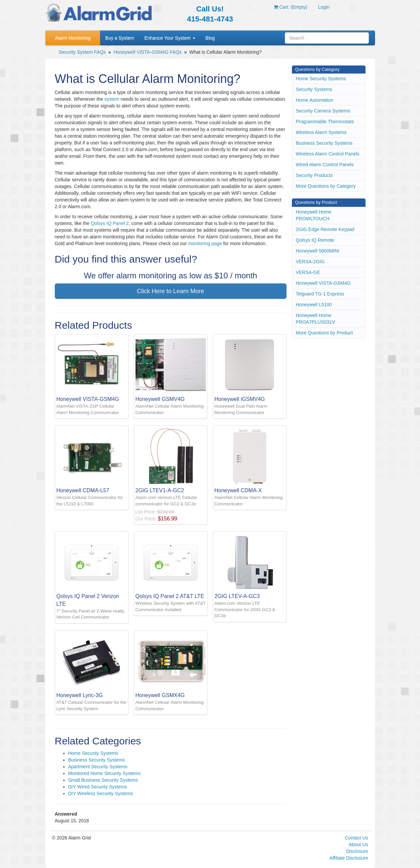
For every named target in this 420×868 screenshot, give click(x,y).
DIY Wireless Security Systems (101, 793)
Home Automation (315, 100)
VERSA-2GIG (310, 262)
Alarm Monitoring (73, 38)
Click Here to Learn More (170, 291)
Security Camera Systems (323, 111)
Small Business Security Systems (103, 780)
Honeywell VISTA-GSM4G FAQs (148, 52)
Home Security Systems (93, 753)
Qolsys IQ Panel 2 (110, 223)
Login (324, 7)
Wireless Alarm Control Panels (328, 154)
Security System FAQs (82, 52)
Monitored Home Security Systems (105, 773)
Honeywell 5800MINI (318, 251)
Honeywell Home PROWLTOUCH (314, 215)
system (112, 99)
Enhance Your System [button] (170, 38)
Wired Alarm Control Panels (325, 165)
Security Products (314, 175)
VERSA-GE (308, 272)
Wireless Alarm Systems (321, 132)
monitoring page (205, 243)
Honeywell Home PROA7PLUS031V (316, 319)
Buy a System (120, 38)
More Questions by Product (324, 333)
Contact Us (356, 838)
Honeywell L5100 (314, 305)
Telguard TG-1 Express (320, 294)
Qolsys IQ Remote (315, 240)
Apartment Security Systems (98, 767)
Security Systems (314, 89)
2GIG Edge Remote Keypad (325, 229)
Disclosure (357, 851)
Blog (210, 38)
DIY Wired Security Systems (98, 787)
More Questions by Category (326, 186)
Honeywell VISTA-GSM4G (323, 283)
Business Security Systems (97, 760)
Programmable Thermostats (325, 122)
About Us (358, 844)
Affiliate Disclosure (349, 858)
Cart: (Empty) (291, 7)
